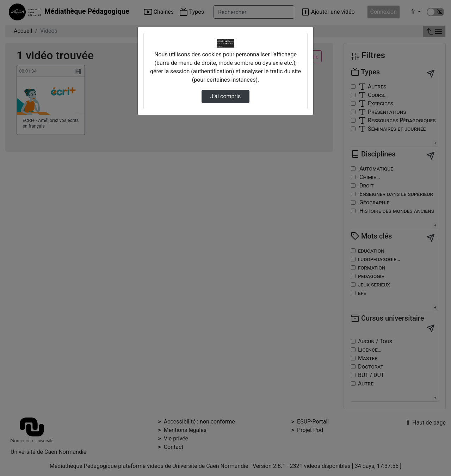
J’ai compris (225, 96)
